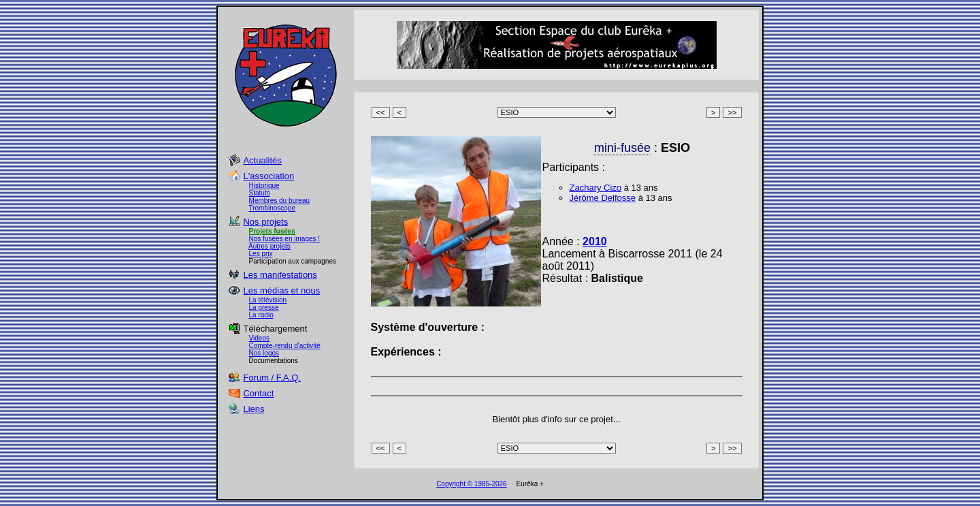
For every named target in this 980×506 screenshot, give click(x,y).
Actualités (262, 160)
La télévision (268, 300)
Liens (254, 409)
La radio (261, 315)
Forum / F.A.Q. (272, 378)
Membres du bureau (280, 201)
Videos (259, 338)
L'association (268, 176)
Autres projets (269, 246)
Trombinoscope (272, 208)
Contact (258, 393)
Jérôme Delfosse (603, 198)
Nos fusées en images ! (285, 239)
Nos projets (265, 222)
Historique (264, 186)
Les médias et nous (281, 290)
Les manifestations (280, 275)
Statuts (260, 193)
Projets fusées (272, 231)
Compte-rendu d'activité (285, 346)
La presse (264, 307)
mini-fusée (622, 148)
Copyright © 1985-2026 (472, 484)
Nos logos (264, 353)
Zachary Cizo (596, 188)
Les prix (261, 254)
